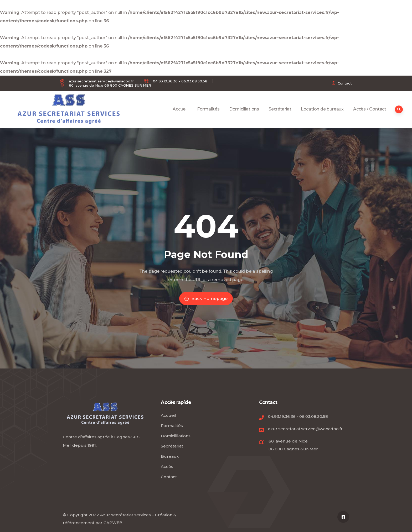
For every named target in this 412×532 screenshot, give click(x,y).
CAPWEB (113, 523)
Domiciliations (244, 115)
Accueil (180, 115)
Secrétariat (280, 115)
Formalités (208, 115)
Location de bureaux (322, 115)
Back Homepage (206, 299)
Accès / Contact (370, 115)
